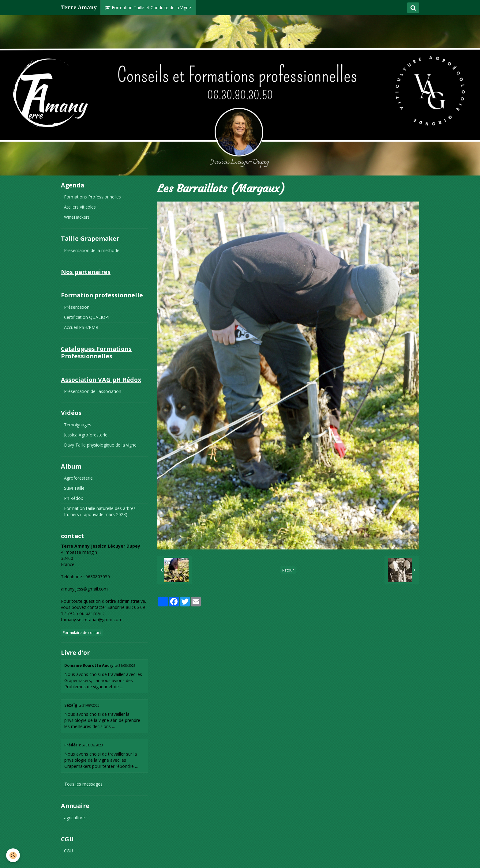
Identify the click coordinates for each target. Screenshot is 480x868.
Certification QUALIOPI (87, 317)
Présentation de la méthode (92, 250)
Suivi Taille (74, 488)
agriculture (74, 818)
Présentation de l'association (93, 391)
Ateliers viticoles (80, 207)
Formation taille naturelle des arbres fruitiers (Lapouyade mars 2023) (100, 511)
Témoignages (78, 425)
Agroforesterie (78, 478)
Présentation (77, 307)
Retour (288, 570)
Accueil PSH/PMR (81, 327)
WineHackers (77, 217)
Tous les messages (83, 784)
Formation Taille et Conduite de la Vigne (148, 8)
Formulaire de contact (82, 632)
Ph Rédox (73, 498)
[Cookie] (13, 855)
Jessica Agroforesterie (86, 435)
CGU (68, 851)
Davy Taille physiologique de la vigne (100, 445)
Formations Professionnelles (92, 197)
